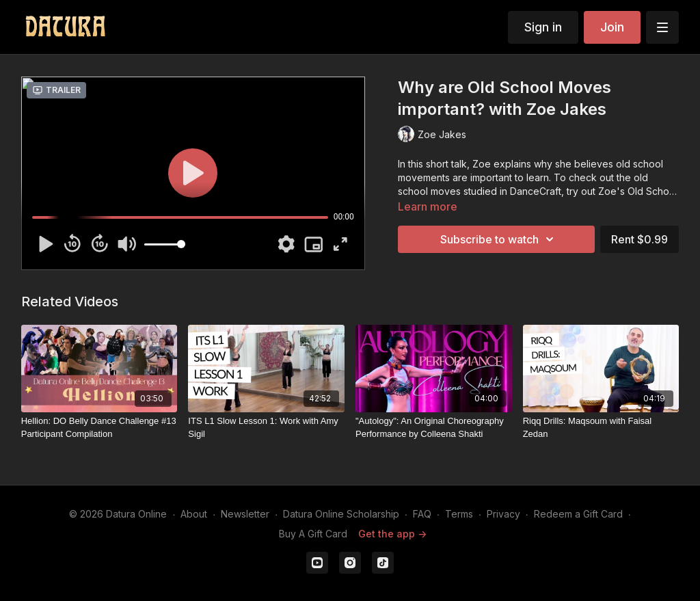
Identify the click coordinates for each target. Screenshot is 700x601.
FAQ (422, 514)
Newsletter (245, 514)
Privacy (503, 514)
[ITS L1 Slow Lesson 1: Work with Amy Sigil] (266, 428)
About (194, 514)
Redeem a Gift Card (578, 514)
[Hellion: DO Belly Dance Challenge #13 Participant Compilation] (99, 428)
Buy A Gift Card (313, 534)
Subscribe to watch (499, 239)
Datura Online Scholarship (341, 514)
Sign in (543, 27)
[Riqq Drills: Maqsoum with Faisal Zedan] (601, 428)
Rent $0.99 (640, 239)
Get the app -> (392, 534)
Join (612, 27)
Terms (459, 514)
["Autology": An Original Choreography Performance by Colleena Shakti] (434, 428)
